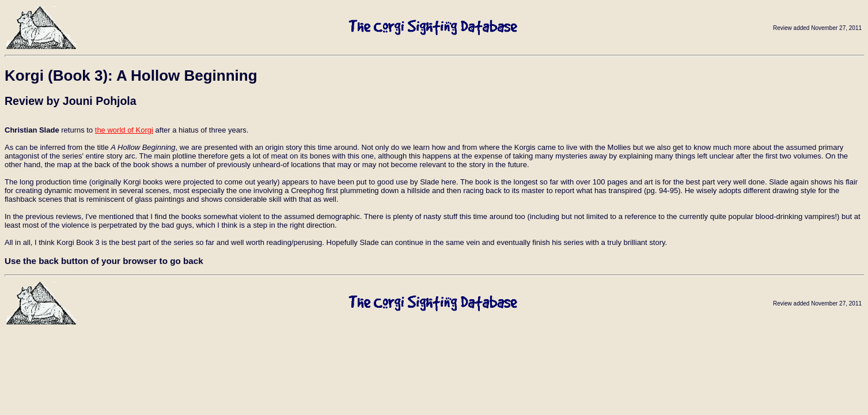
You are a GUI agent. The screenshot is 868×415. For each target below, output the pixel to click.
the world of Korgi (124, 130)
